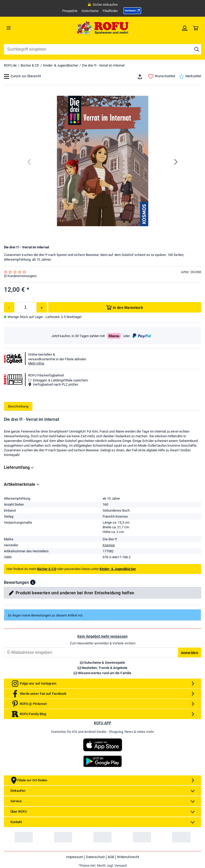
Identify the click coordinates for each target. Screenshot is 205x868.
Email (4, 647)
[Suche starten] (197, 49)
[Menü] (29, 28)
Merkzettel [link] (190, 76)
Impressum (75, 857)
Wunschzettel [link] (162, 76)
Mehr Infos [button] (36, 363)
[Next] (175, 162)
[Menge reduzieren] (9, 307)
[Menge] (25, 307)
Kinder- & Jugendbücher (61, 65)
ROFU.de (10, 65)
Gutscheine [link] (90, 11)
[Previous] (30, 162)
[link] (132, 11)
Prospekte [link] (70, 11)
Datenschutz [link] (95, 857)
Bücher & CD (30, 65)
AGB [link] (111, 857)
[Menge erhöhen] (42, 307)
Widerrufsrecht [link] (128, 857)
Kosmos (109, 545)
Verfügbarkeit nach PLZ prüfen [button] (53, 384)
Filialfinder (110, 11)
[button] (33, 582)
